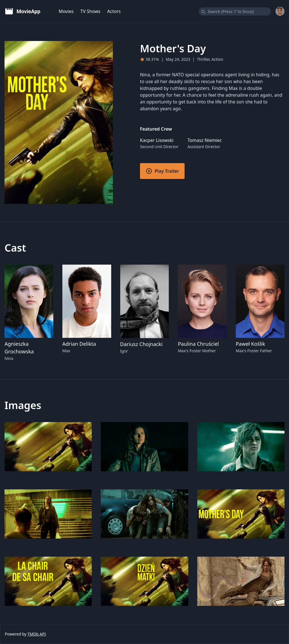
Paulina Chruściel (198, 344)
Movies (66, 11)
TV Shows (90, 11)
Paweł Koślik (250, 344)
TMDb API (37, 634)
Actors (114, 11)
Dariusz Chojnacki (141, 344)
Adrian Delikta (79, 344)
